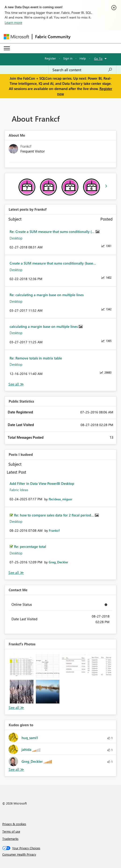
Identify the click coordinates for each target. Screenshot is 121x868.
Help (83, 58)
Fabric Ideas (19, 490)
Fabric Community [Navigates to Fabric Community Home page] (53, 37)
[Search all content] (82, 70)
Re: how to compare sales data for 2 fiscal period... (54, 515)
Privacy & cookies (14, 824)
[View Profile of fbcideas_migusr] (60, 499)
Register (50, 58)
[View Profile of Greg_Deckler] (58, 562)
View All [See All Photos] (16, 708)
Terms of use (11, 831)
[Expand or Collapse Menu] (7, 48)
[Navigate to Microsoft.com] (16, 37)
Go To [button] (98, 58)
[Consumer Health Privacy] (61, 854)
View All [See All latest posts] (16, 384)
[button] (22, 666)
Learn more (13, 22)
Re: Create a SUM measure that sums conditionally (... (53, 232)
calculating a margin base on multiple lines (44, 326)
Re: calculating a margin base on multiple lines (47, 295)
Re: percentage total (30, 546)
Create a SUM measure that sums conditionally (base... (53, 263)
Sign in (68, 58)
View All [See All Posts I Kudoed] (16, 573)
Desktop (16, 238)
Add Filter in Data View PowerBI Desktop (42, 483)
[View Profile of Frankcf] (54, 530)
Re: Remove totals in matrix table (36, 358)
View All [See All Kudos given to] (16, 769)
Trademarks (10, 839)
